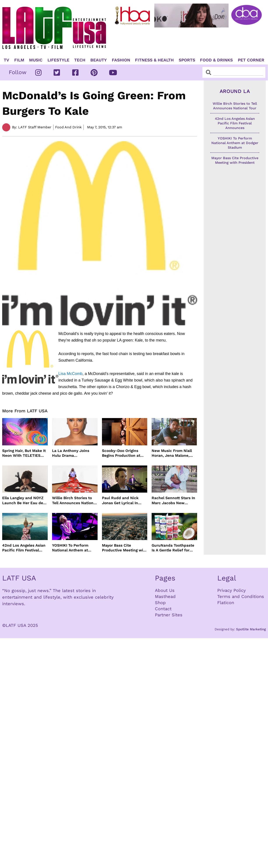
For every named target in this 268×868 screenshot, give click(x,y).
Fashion (121, 60)
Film (19, 60)
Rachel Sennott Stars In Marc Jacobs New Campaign (173, 500)
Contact (163, 609)
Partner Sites (169, 615)
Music (36, 60)
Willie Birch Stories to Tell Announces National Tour (74, 500)
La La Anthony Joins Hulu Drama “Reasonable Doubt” (71, 453)
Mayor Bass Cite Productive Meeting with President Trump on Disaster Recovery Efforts (124, 548)
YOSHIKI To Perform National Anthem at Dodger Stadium (70, 548)
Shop (160, 603)
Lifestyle (58, 60)
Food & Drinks (216, 60)
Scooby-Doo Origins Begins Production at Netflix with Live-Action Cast (124, 453)
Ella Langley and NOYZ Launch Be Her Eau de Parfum (23, 500)
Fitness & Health (154, 60)
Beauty (99, 60)
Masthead (165, 596)
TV (6, 60)
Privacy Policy (231, 590)
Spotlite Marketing (251, 629)
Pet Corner (251, 60)
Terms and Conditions (241, 596)
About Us (165, 590)
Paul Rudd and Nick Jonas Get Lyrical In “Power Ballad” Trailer (122, 500)
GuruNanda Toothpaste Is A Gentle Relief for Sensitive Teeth (173, 548)
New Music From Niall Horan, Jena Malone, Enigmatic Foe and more (174, 453)
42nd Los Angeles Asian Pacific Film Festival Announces (24, 548)
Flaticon (226, 603)
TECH (80, 60)
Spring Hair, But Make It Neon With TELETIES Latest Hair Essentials (24, 453)
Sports (187, 60)
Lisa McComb (70, 374)
